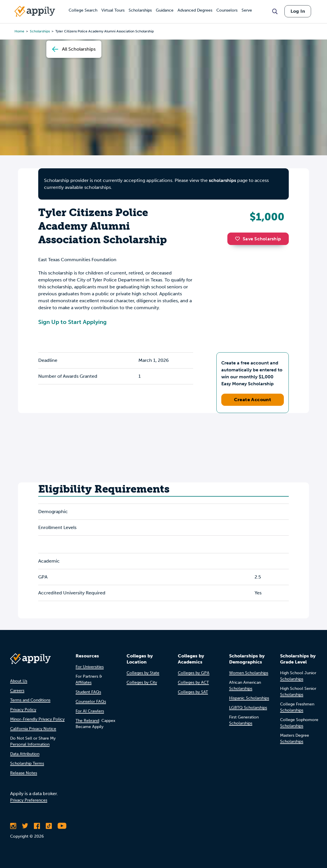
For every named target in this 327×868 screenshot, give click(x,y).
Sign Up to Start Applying (72, 322)
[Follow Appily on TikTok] (49, 826)
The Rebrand (87, 721)
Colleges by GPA (194, 673)
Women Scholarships (249, 673)
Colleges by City (142, 682)
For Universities (90, 667)
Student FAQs (88, 692)
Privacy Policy (23, 710)
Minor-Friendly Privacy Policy (37, 719)
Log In (298, 11)
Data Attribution (25, 754)
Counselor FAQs (91, 702)
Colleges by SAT (193, 692)
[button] (239, 239)
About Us (19, 681)
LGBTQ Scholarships (248, 708)
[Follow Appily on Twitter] (25, 826)
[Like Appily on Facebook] (37, 826)
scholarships (222, 180)
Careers (17, 691)
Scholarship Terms (27, 763)
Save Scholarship (258, 239)
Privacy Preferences (29, 800)
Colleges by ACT (193, 682)
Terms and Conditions (30, 700)
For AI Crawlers (90, 711)
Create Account (253, 400)
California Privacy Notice (33, 729)
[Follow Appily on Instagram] (13, 826)
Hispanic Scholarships (249, 698)
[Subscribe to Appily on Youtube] (62, 826)
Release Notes (24, 773)
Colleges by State (143, 673)
